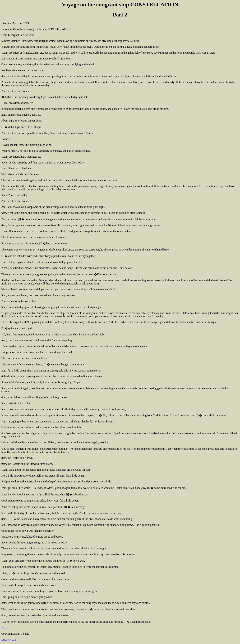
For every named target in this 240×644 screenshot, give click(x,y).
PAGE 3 (6, 628)
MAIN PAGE (9, 640)
